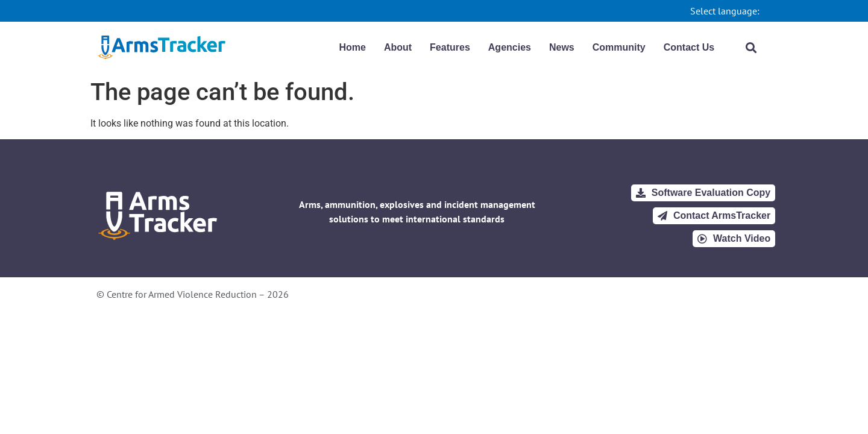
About (398, 47)
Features (450, 47)
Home (352, 47)
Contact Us (689, 47)
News (562, 47)
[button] (751, 47)
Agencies (510, 47)
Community (619, 47)
